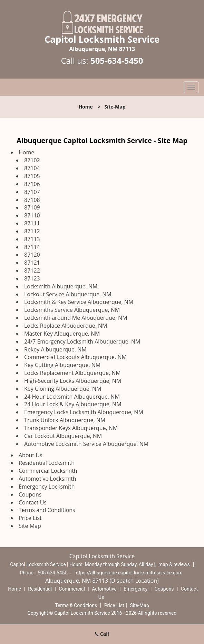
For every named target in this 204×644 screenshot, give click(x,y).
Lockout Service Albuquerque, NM (68, 294)
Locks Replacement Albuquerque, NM (72, 373)
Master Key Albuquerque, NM (62, 334)
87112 (32, 231)
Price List (30, 518)
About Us (31, 455)
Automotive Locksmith (47, 479)
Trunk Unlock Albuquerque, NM (65, 420)
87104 (32, 168)
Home (85, 107)
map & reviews (175, 564)
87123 (32, 278)
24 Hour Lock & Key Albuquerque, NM (73, 404)
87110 (32, 215)
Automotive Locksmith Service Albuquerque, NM (86, 444)
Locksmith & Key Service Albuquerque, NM (79, 302)
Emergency (135, 589)
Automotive (104, 589)
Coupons (30, 494)
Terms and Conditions (47, 510)
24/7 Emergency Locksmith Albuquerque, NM (82, 341)
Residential (40, 589)
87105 (32, 176)
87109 (32, 207)
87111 (32, 223)
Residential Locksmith (47, 463)
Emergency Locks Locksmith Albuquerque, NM (84, 412)
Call (102, 634)
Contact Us (33, 502)
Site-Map (140, 605)
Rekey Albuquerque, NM (55, 349)
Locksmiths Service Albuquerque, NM (72, 310)
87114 (32, 247)
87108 (32, 200)
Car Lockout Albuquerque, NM (63, 436)
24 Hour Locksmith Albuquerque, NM (72, 397)
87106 (32, 184)
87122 (32, 270)
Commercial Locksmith (48, 471)
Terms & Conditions (76, 605)
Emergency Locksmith (47, 487)
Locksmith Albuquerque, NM (61, 286)
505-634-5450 (117, 60)
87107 (32, 192)
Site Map (30, 526)
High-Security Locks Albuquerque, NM (73, 381)
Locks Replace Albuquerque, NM (66, 326)
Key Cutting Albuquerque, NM (62, 365)
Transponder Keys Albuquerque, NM (71, 428)
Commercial (72, 589)
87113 (32, 239)
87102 (32, 160)
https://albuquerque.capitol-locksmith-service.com (129, 573)
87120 (32, 255)
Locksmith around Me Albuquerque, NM (76, 318)
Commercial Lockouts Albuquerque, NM (75, 357)
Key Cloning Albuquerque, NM (63, 389)
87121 (32, 263)
